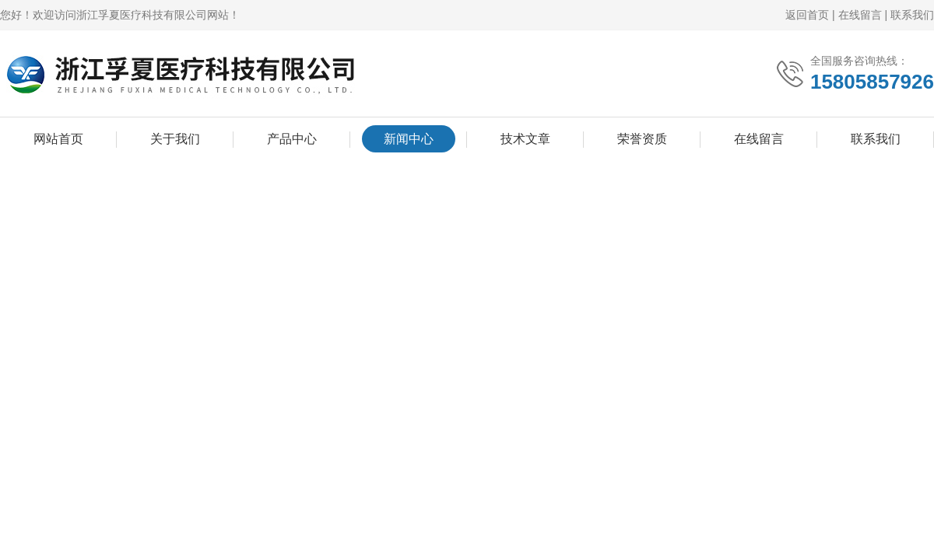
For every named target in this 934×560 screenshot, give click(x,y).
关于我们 (175, 139)
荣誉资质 (642, 139)
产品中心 (292, 139)
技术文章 (525, 139)
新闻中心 (409, 139)
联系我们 (912, 15)
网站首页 (58, 139)
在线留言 (860, 15)
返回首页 (807, 15)
